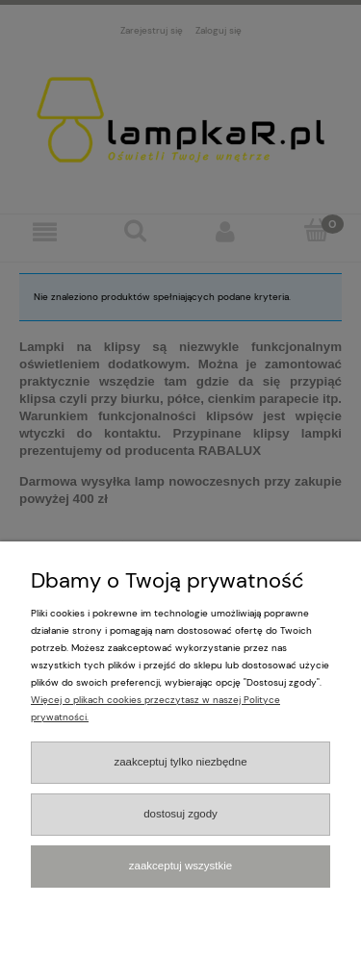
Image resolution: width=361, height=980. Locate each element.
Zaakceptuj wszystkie (180, 866)
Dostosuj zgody (180, 814)
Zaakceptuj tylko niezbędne (180, 762)
